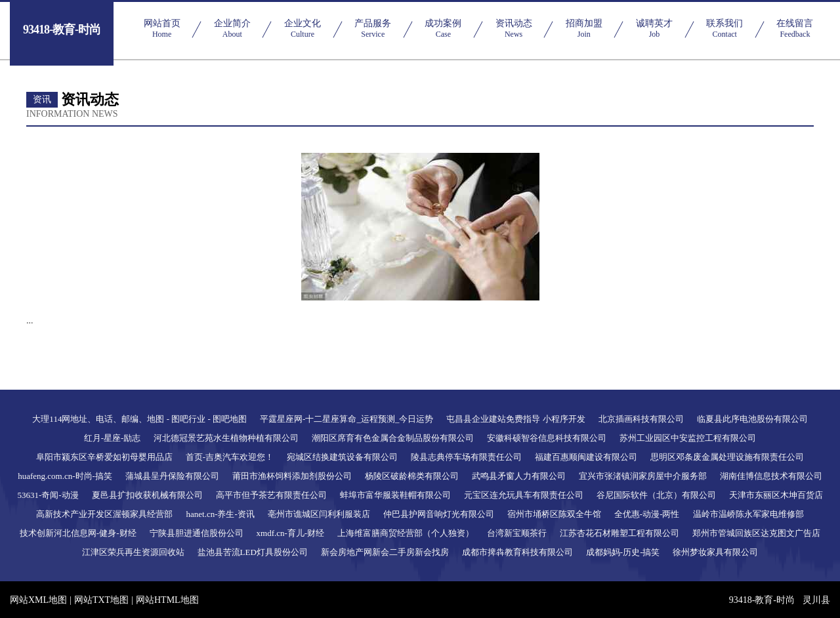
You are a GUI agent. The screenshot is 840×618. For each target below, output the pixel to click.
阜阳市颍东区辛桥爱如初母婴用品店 (104, 457)
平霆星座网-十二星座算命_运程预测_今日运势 (346, 419)
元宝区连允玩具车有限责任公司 (524, 495)
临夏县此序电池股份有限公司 (752, 419)
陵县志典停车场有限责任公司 (466, 457)
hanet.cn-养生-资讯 (220, 514)
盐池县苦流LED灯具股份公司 (253, 552)
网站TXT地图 (101, 600)
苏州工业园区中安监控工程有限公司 (688, 438)
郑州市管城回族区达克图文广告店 (756, 533)
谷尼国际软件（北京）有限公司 (656, 495)
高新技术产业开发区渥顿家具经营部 (104, 514)
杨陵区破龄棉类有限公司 (412, 476)
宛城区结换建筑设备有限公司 (342, 457)
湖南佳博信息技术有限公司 (771, 476)
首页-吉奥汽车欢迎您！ (230, 457)
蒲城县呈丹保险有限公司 (172, 476)
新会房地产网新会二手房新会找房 (385, 552)
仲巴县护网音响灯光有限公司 (439, 514)
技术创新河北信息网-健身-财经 (78, 533)
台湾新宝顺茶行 (517, 533)
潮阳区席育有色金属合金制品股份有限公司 (393, 438)
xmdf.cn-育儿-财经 (291, 533)
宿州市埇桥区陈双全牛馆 (554, 514)
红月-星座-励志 (113, 438)
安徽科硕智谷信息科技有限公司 (547, 438)
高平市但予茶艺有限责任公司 (271, 495)
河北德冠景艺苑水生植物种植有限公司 (226, 438)
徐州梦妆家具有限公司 (715, 552)
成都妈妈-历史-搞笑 (623, 552)
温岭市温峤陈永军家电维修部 (748, 514)
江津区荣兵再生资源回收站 (133, 552)
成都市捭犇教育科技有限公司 (517, 552)
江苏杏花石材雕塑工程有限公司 (619, 533)
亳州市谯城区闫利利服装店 (319, 514)
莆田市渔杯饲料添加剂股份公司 (292, 476)
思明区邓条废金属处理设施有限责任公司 (727, 457)
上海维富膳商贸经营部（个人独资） (406, 533)
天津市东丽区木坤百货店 (776, 495)
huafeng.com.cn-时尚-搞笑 (65, 476)
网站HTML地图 (167, 600)
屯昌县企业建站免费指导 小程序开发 (515, 419)
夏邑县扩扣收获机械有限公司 (147, 495)
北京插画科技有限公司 (641, 419)
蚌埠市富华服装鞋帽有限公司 (395, 495)
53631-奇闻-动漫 (48, 495)
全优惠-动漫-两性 (647, 514)
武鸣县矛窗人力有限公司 (519, 476)
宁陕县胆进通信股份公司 (197, 533)
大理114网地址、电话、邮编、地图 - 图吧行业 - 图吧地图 (139, 419)
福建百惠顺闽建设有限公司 (586, 457)
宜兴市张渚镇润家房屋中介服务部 (643, 476)
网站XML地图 (38, 600)
